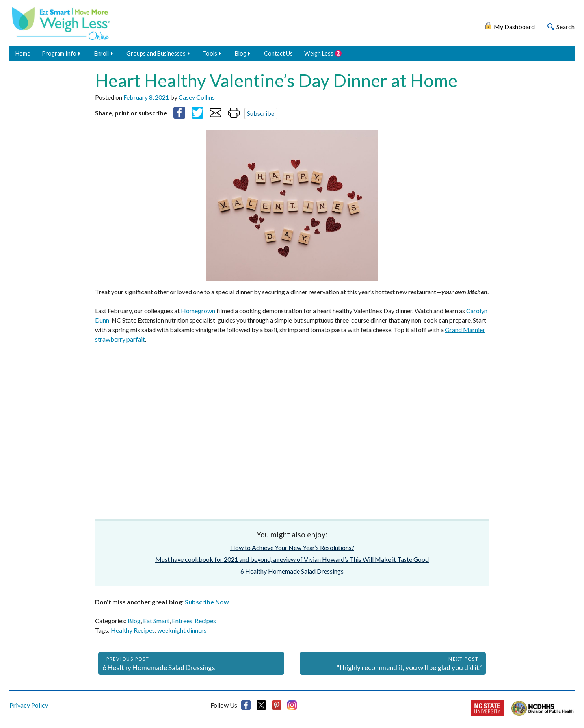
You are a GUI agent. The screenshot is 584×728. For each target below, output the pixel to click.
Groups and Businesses (156, 53)
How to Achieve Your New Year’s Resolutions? (292, 547)
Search (565, 27)
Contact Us (278, 53)
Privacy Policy (29, 705)
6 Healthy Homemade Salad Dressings (292, 571)
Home (23, 53)
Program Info (59, 53)
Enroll (101, 53)
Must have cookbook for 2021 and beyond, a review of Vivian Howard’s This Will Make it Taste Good (292, 559)
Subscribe (261, 113)
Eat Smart (156, 621)
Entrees (182, 621)
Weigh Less (319, 53)
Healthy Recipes (133, 630)
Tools (210, 53)
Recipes (205, 621)
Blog (241, 53)
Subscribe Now (207, 602)
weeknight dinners (182, 630)
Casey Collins (197, 97)
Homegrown (198, 311)
